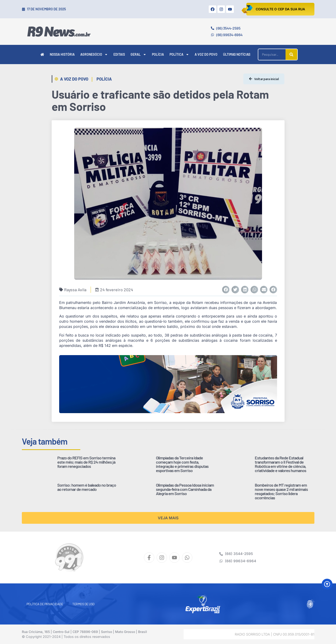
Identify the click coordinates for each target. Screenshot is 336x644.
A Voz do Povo (206, 54)
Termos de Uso (83, 604)
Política (179, 54)
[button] (226, 290)
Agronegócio (94, 54)
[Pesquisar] (291, 54)
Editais (119, 54)
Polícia (158, 54)
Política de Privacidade (45, 604)
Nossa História (62, 54)
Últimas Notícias (237, 54)
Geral (138, 54)
